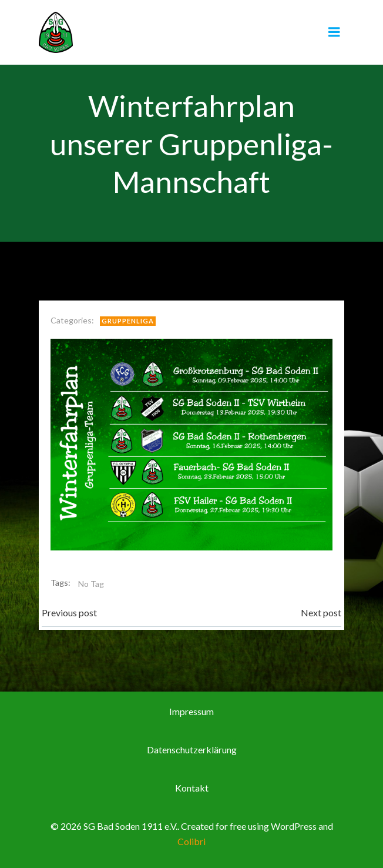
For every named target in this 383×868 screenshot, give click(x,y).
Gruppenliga (128, 321)
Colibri (192, 841)
